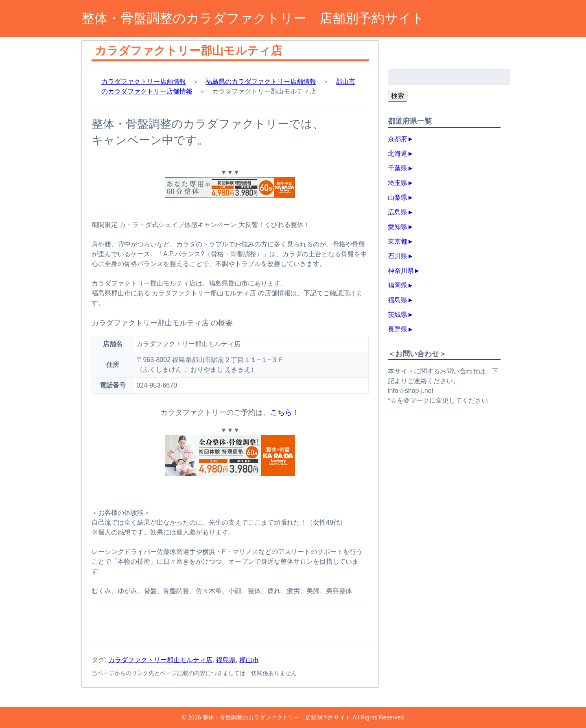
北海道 (398, 154)
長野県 (398, 329)
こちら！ (285, 412)
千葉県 (398, 168)
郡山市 (249, 660)
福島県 (226, 660)
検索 (398, 96)
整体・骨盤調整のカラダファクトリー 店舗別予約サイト (253, 18)
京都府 (398, 139)
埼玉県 (398, 183)
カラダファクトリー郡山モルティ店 (160, 660)
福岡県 (398, 285)
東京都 (398, 241)
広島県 (398, 212)
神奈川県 (401, 271)
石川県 (398, 256)
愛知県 (398, 227)
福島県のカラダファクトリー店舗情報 (261, 82)
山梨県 (398, 197)
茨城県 (398, 315)
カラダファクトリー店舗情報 (144, 82)
